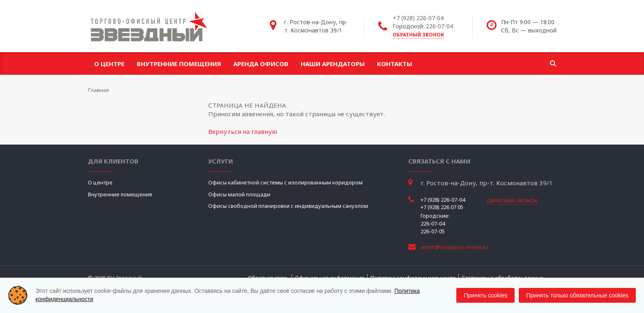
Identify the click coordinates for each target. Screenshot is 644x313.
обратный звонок (418, 35)
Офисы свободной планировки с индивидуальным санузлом (288, 206)
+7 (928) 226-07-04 (418, 18)
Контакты (394, 64)
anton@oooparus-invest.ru (454, 247)
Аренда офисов (261, 64)
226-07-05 (433, 231)
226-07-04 (439, 26)
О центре (109, 64)
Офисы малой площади (239, 194)
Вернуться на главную (243, 131)
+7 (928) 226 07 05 (442, 207)
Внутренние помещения (179, 64)
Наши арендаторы (333, 64)
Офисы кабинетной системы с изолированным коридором (285, 182)
